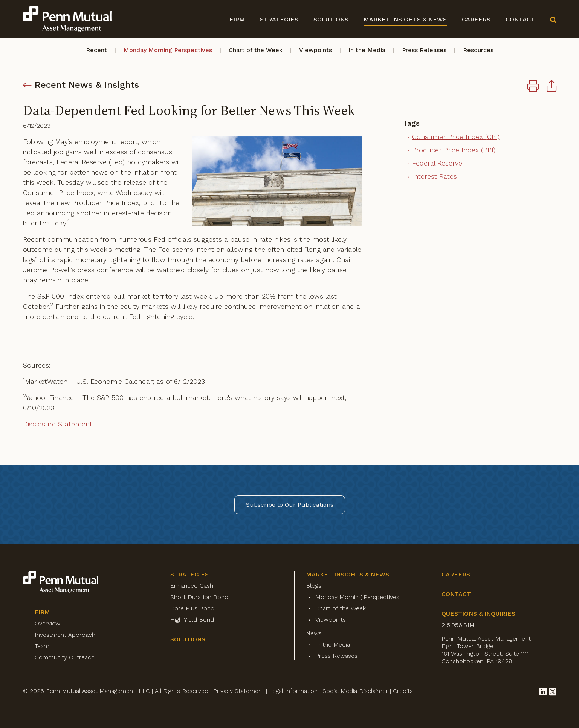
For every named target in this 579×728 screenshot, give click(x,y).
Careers (476, 19)
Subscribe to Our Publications (290, 505)
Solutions (331, 19)
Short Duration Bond (199, 597)
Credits (403, 691)
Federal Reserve (437, 163)
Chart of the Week (256, 50)
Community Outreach (65, 657)
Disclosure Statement (58, 424)
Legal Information (293, 691)
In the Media (367, 50)
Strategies (279, 19)
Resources (478, 50)
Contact (520, 19)
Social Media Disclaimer (355, 691)
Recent (96, 50)
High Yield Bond (192, 620)
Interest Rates (435, 176)
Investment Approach (65, 635)
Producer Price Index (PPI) (454, 150)
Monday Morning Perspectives (168, 50)
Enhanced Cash (192, 586)
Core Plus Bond (192, 608)
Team (42, 646)
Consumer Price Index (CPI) (456, 137)
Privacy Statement (239, 691)
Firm (237, 19)
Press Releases (424, 50)
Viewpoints (315, 50)
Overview (47, 623)
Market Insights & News (405, 19)
